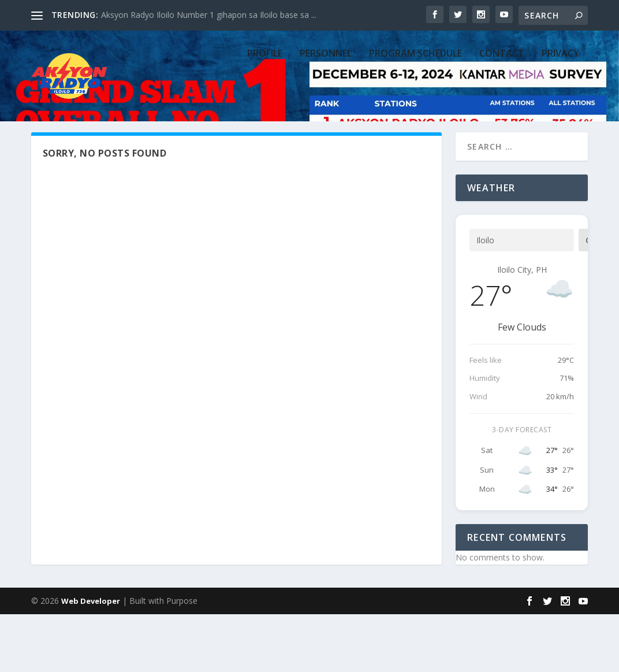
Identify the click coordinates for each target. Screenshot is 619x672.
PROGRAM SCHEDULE (415, 100)
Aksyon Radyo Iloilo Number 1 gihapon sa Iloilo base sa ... (209, 15)
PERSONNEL (326, 100)
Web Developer (91, 659)
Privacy (560, 100)
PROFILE (265, 100)
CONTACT (502, 100)
